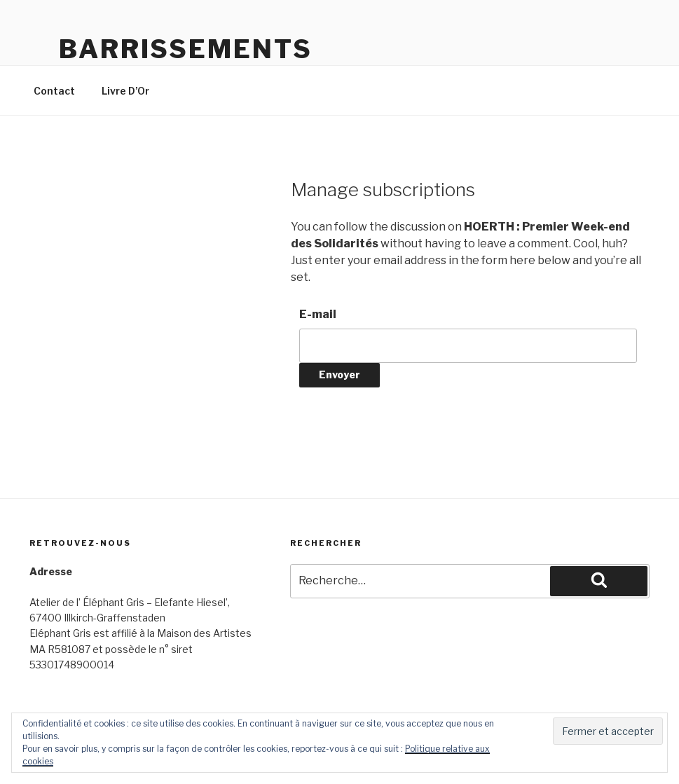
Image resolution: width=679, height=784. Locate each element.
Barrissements (185, 49)
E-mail (318, 314)
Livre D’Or (125, 91)
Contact (54, 91)
